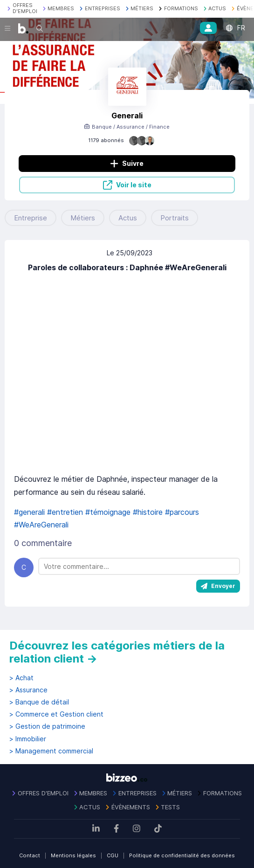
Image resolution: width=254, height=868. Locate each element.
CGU (113, 855)
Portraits (175, 218)
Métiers (83, 218)
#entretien (65, 512)
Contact (30, 855)
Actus (128, 218)
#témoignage (108, 512)
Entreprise (31, 218)
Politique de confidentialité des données (182, 855)
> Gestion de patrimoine (47, 726)
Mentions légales (73, 855)
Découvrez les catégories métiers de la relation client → (117, 652)
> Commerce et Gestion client (56, 714)
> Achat (21, 678)
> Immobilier (28, 739)
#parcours (182, 512)
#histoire (148, 512)
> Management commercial (51, 751)
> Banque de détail (39, 702)
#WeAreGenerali (41, 525)
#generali (29, 512)
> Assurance (28, 690)
